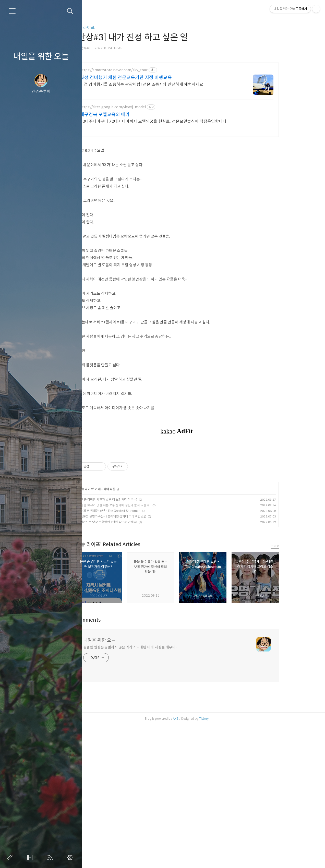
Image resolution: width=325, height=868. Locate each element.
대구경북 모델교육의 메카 (128, 115)
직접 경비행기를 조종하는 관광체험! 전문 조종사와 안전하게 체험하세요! (165, 84)
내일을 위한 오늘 (41, 56)
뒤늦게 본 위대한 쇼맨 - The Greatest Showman (132, 582)
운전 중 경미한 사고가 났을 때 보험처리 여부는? (131, 571)
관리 (71, 858)
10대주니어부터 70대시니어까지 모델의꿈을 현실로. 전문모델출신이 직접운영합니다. (177, 121)
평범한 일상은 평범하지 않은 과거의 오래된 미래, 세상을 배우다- (153, 719)
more (298, 617)
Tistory (227, 790)
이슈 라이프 (108, 27)
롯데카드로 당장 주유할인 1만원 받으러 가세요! (130, 593)
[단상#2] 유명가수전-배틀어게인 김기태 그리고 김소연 (135, 588)
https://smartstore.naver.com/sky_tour (137, 70)
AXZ (199, 790)
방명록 (31, 858)
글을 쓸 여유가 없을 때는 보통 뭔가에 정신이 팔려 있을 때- (137, 577)
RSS (51, 858)
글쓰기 (11, 858)
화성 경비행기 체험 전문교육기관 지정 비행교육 (149, 78)
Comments (111, 691)
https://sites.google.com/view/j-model (136, 107)
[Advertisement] (200, 484)
